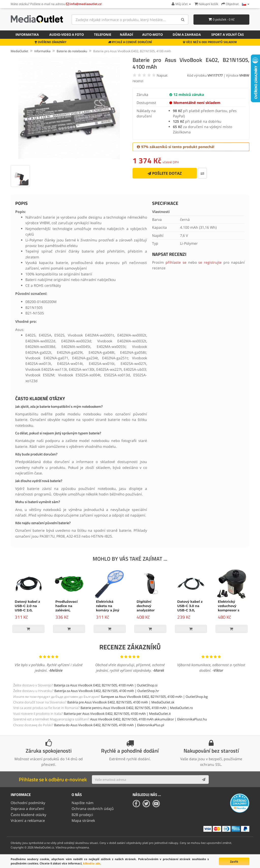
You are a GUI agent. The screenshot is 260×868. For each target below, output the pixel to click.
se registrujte (210, 262)
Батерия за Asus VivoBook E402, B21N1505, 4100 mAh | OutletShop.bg (154, 697)
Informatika (27, 34)
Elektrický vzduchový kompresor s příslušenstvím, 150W (231, 610)
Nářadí (126, 34)
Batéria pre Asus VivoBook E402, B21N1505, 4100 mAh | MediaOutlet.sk (121, 702)
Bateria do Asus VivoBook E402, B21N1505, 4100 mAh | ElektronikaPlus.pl (109, 725)
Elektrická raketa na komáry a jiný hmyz (108, 608)
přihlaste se (176, 262)
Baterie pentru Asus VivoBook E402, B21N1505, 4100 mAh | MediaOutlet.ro (137, 708)
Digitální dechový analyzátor (146, 606)
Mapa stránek (83, 819)
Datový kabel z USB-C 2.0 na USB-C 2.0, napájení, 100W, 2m (28, 610)
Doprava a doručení (27, 808)
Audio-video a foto (67, 34)
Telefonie (103, 34)
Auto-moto (152, 34)
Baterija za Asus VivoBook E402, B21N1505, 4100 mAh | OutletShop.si (106, 685)
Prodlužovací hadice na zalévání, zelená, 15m (67, 608)
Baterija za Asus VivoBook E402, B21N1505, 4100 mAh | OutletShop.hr (107, 691)
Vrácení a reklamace (28, 819)
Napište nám (83, 802)
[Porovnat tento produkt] (202, 173)
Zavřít (234, 862)
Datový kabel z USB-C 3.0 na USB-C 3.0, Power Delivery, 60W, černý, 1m (191, 610)
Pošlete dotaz (165, 173)
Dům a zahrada (187, 34)
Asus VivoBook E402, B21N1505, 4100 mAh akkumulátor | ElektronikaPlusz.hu (149, 719)
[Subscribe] (204, 780)
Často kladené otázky (28, 814)
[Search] (183, 20)
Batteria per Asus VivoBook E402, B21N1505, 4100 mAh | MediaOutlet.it (117, 714)
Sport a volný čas (227, 34)
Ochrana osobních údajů (93, 808)
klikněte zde (92, 863)
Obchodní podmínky (28, 802)
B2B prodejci (82, 814)
